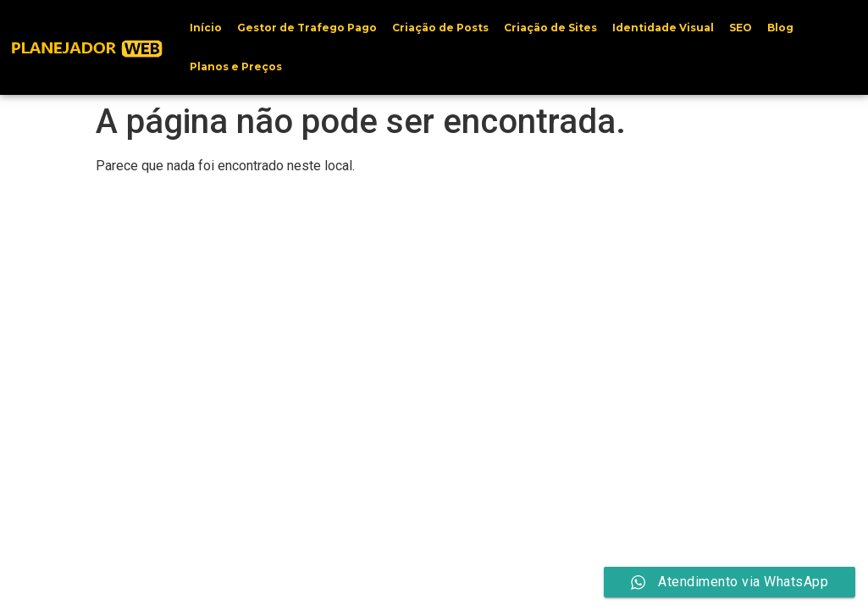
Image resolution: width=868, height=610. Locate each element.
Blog (780, 28)
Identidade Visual (663, 28)
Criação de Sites (550, 28)
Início (206, 28)
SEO (741, 28)
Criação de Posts (440, 28)
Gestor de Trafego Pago (307, 28)
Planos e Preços (236, 67)
